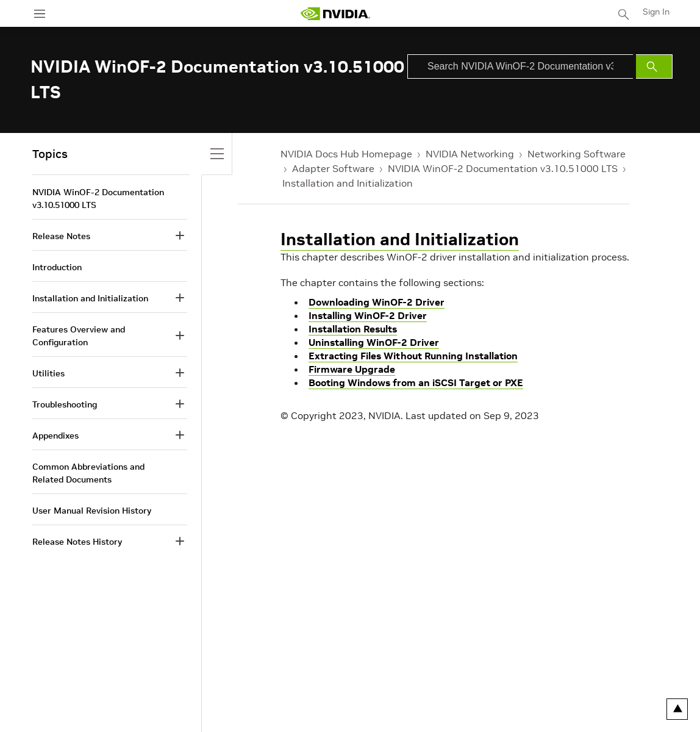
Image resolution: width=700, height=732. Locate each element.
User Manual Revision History (92, 511)
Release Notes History (77, 542)
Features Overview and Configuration (79, 336)
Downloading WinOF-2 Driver (377, 302)
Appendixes (55, 436)
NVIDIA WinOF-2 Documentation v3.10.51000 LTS (503, 168)
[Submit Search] (654, 66)
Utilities (48, 373)
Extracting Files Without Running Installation (413, 356)
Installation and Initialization (348, 183)
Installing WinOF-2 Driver (368, 315)
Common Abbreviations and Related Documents (88, 473)
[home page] (335, 14)
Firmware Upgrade (352, 369)
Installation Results (353, 329)
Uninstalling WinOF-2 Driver (374, 342)
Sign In (656, 12)
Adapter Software (333, 168)
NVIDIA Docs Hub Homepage (346, 154)
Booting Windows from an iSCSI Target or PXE (416, 382)
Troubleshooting (65, 404)
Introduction (57, 267)
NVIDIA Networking (470, 154)
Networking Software (577, 154)
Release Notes (61, 236)
